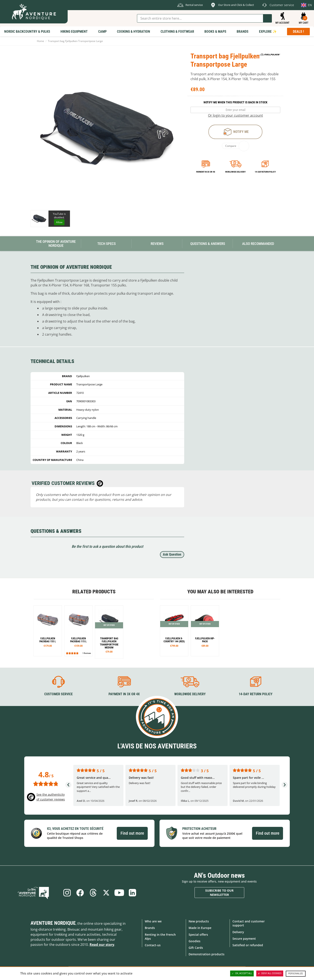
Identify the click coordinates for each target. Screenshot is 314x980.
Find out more (132, 833)
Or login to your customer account (235, 115)
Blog (39, 892)
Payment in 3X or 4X (124, 694)
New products (199, 921)
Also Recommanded (258, 244)
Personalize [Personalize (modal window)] (296, 974)
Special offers (198, 934)
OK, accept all (242, 973)
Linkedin (134, 892)
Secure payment (244, 938)
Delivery (238, 932)
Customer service (58, 694)
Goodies (195, 941)
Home (40, 41)
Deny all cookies (270, 973)
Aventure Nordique (53, 923)
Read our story (102, 944)
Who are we (153, 921)
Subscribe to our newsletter (219, 892)
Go (267, 18)
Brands (150, 928)
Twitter (107, 892)
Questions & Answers (208, 244)
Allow (59, 222)
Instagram (65, 892)
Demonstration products (207, 954)
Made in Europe (200, 928)
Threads (93, 892)
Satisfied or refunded (248, 945)
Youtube (121, 892)
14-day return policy (265, 172)
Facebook (79, 892)
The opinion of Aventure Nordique (56, 244)
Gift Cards (196, 947)
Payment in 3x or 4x (206, 172)
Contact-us (153, 945)
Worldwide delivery (235, 172)
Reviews (157, 244)
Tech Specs (107, 244)
